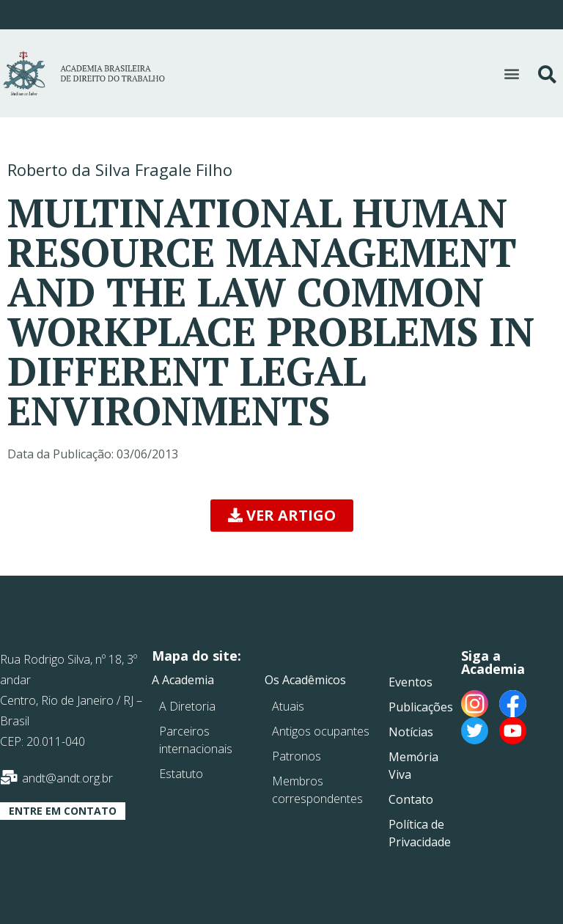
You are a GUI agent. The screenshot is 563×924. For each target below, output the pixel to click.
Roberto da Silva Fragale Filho (120, 169)
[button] (511, 73)
